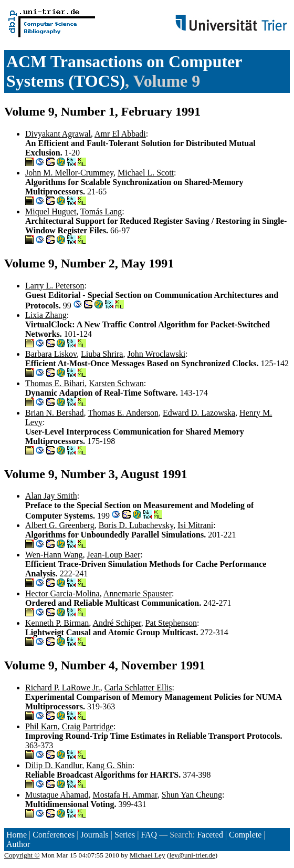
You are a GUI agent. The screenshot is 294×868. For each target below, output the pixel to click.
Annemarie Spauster (138, 593)
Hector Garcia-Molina (62, 593)
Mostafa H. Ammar (125, 795)
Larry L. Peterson (55, 286)
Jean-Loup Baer (114, 555)
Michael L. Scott (146, 173)
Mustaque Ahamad (57, 795)
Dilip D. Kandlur (54, 765)
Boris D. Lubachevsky (136, 525)
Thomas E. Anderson (123, 413)
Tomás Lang (101, 211)
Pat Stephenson (171, 623)
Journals (94, 835)
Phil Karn (41, 726)
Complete (245, 835)
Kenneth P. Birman (57, 623)
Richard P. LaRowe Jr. (63, 688)
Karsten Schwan (116, 383)
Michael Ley (148, 855)
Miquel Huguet (51, 211)
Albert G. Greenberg (60, 525)
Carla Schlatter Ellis (138, 688)
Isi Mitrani (195, 525)
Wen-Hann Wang (54, 555)
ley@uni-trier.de (192, 855)
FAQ (149, 835)
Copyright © (22, 855)
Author (18, 844)
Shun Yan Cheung (192, 795)
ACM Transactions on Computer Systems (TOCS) (124, 71)
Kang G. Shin (109, 765)
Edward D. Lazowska (199, 413)
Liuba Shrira (102, 354)
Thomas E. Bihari (55, 383)
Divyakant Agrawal (58, 134)
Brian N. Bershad (55, 413)
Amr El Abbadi (120, 134)
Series (125, 835)
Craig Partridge (88, 726)
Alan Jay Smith (51, 496)
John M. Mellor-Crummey (69, 173)
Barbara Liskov (51, 354)
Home (17, 835)
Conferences (54, 835)
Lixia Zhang (46, 315)
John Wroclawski (156, 354)
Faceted (210, 835)
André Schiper (117, 623)
